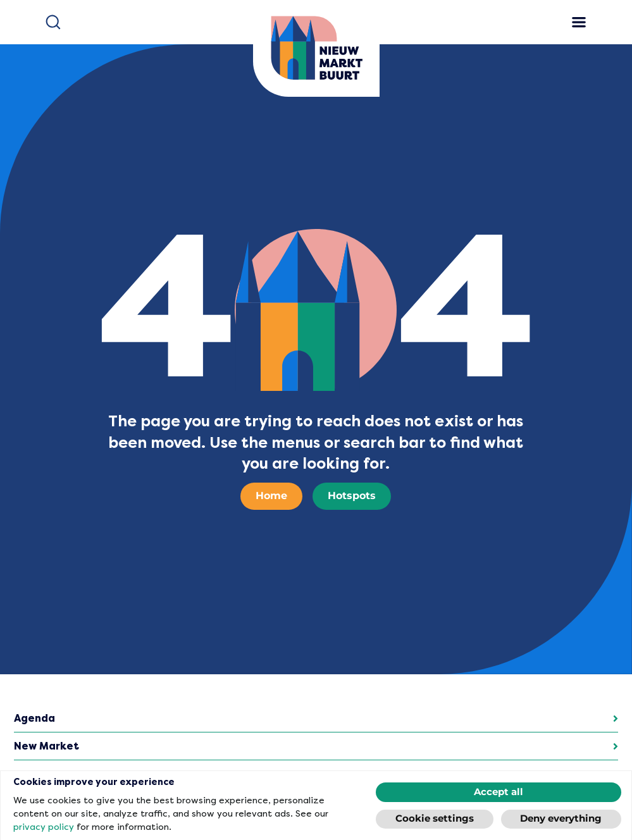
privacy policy (44, 827)
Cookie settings (435, 819)
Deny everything (561, 819)
